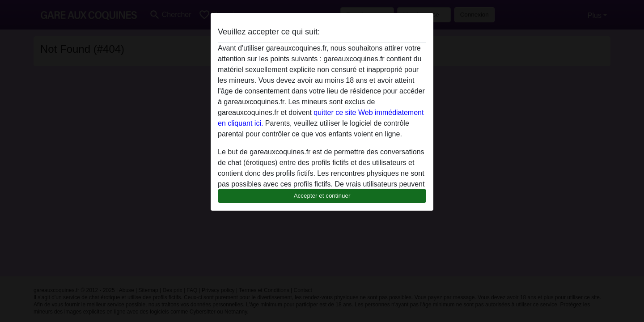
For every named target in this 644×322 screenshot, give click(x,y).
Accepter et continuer (322, 196)
